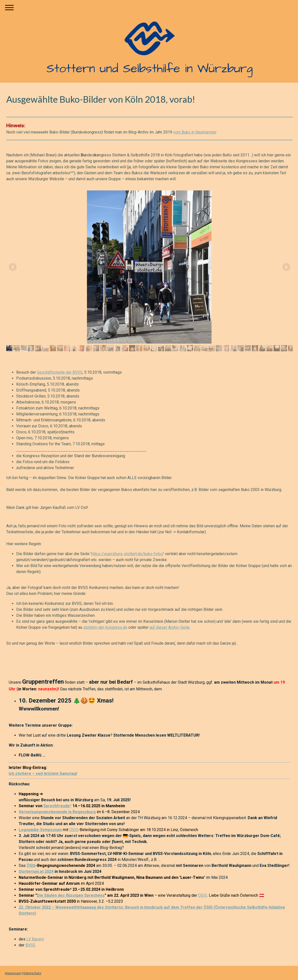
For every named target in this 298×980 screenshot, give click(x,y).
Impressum (13, 973)
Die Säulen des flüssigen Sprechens (71, 895)
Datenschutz (32, 973)
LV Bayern (35, 939)
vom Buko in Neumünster (195, 132)
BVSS (30, 945)
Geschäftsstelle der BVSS (60, 372)
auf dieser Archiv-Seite (170, 627)
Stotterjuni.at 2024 (36, 871)
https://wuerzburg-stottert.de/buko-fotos (127, 554)
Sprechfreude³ (57, 806)
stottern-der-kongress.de (105, 627)
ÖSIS (74, 830)
